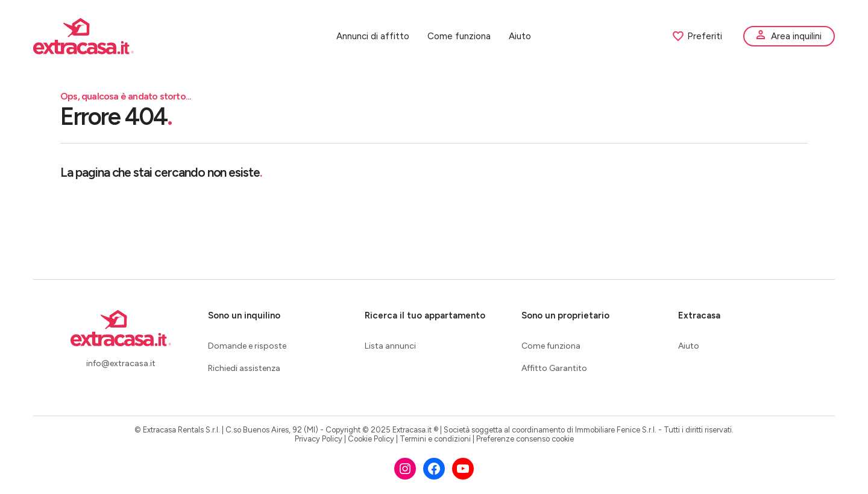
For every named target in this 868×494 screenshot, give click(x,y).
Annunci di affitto (373, 36)
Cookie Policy (371, 439)
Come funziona (459, 36)
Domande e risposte (247, 346)
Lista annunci (390, 346)
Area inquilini (796, 36)
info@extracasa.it (121, 363)
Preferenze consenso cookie (525, 439)
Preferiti (697, 36)
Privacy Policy (319, 439)
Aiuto (520, 36)
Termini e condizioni (435, 439)
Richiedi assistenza (244, 368)
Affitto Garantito (554, 368)
